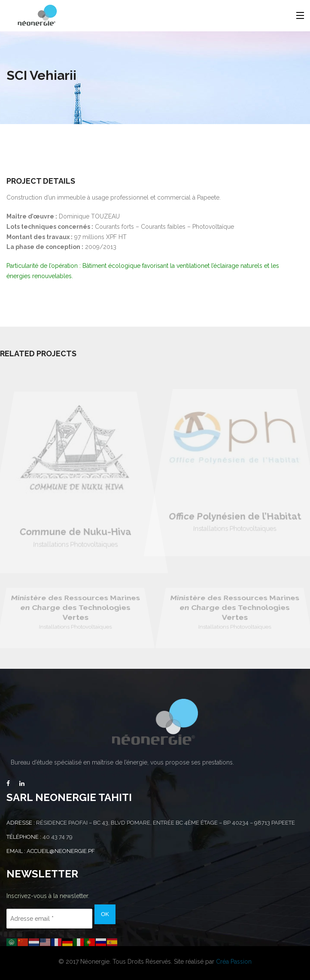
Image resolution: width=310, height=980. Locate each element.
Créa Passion (234, 962)
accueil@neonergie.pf (61, 851)
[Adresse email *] (49, 919)
